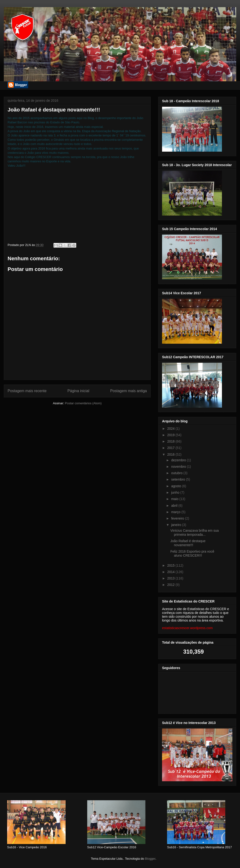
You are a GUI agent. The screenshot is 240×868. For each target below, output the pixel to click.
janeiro (177, 525)
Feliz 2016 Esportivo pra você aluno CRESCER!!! (192, 553)
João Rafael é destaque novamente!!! (188, 543)
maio (175, 499)
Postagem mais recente (27, 391)
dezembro (179, 460)
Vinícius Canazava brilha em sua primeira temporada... (195, 533)
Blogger (150, 859)
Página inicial (78, 391)
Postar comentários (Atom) (83, 403)
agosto (177, 486)
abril (175, 506)
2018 (171, 441)
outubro (177, 473)
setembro (178, 479)
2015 (171, 565)
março (176, 512)
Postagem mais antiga (129, 391)
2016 (171, 454)
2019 (171, 435)
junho (176, 492)
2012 (171, 585)
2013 (171, 578)
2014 (171, 572)
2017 (171, 448)
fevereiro (178, 518)
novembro (179, 467)
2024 (171, 429)
